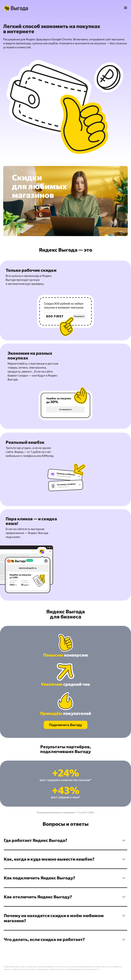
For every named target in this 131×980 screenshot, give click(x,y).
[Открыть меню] (126, 8)
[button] (65, 841)
